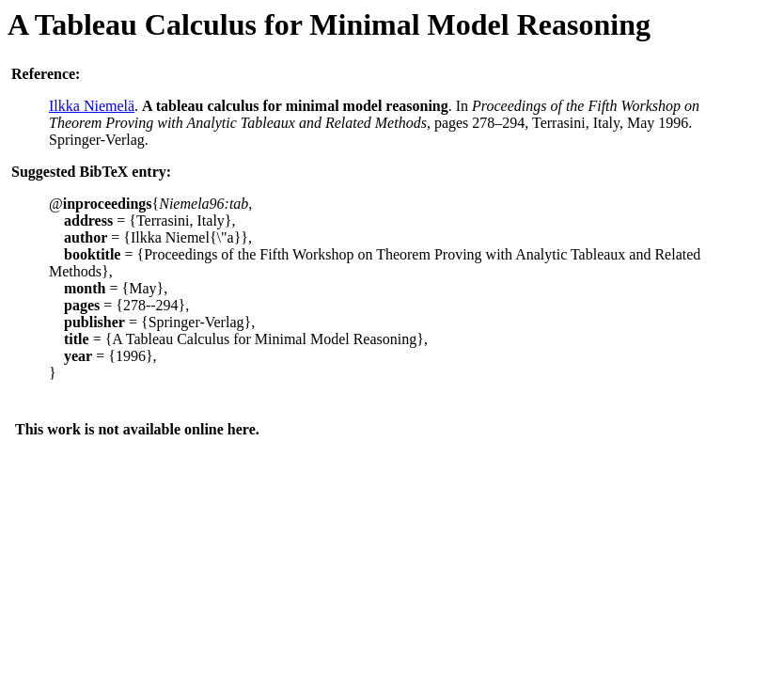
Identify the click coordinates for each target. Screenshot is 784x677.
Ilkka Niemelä (92, 106)
